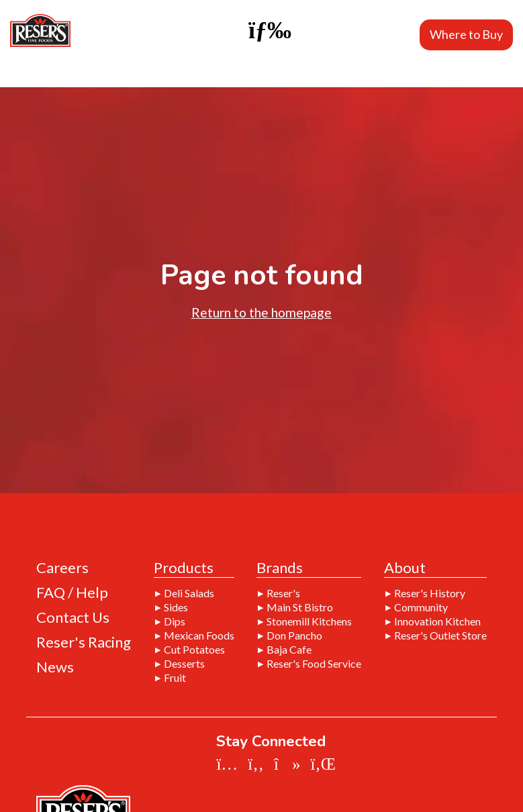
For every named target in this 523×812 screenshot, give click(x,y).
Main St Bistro (300, 607)
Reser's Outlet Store (440, 636)
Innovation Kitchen (437, 621)
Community (421, 607)
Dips (175, 621)
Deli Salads (189, 593)
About (405, 568)
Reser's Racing (84, 642)
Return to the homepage (261, 312)
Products (184, 568)
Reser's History (430, 593)
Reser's (283, 593)
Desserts (184, 664)
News (55, 667)
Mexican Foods (199, 636)
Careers (62, 568)
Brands (280, 568)
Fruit (175, 678)
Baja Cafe (289, 650)
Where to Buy (466, 34)
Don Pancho (294, 636)
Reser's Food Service (314, 664)
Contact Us (73, 617)
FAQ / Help (72, 593)
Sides (176, 607)
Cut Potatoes (194, 650)
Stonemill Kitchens (309, 621)
